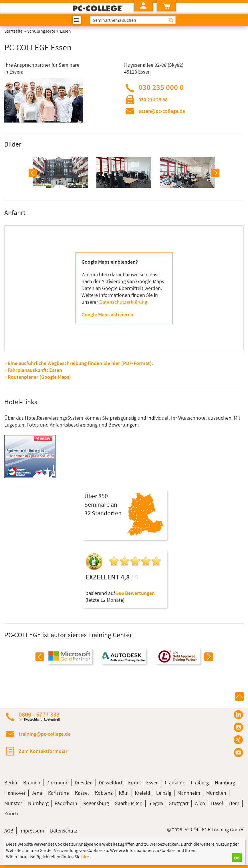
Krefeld (142, 793)
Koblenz (104, 793)
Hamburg (225, 783)
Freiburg (200, 783)
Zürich (11, 813)
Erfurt (134, 783)
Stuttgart (179, 803)
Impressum (32, 831)
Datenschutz (64, 831)
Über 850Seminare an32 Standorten (103, 504)
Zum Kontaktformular (43, 751)
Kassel (82, 793)
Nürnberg (38, 803)
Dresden (84, 783)
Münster (13, 803)
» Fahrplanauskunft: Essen (33, 370)
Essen (152, 783)
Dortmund (57, 783)
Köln (124, 793)
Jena (37, 793)
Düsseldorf (110, 783)
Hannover (15, 793)
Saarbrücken (129, 803)
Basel (217, 803)
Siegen (156, 803)
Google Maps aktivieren (107, 314)
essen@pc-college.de (162, 111)
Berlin (11, 783)
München (216, 793)
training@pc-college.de (44, 734)
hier (85, 857)
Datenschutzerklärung (123, 302)
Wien (200, 803)
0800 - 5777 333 (39, 716)
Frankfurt (175, 783)
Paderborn (66, 803)
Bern (234, 803)
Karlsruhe (58, 793)
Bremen (32, 783)
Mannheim (189, 793)
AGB (9, 831)
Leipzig (164, 793)
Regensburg (96, 803)
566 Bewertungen (135, 593)
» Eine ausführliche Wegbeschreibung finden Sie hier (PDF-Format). (79, 363)
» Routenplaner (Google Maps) (38, 377)
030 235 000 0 (161, 87)
